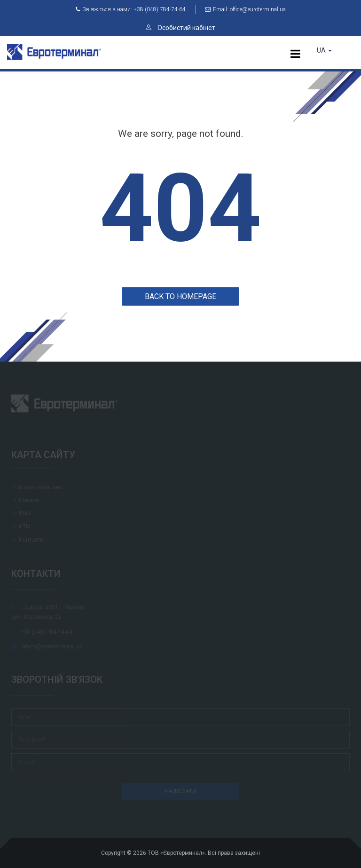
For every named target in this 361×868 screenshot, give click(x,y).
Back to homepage (180, 296)
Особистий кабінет (180, 28)
